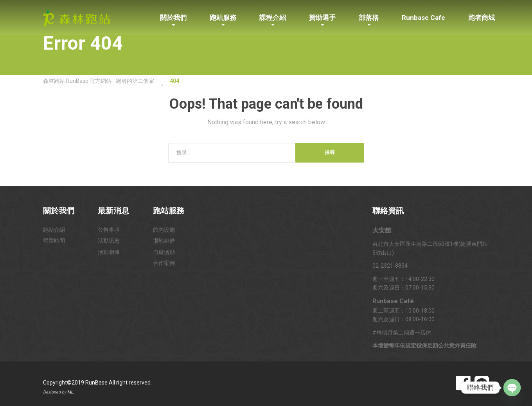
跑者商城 (482, 18)
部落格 (369, 18)
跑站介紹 (54, 230)
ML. (71, 392)
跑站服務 (223, 18)
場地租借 (164, 241)
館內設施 (164, 230)
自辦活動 (164, 252)
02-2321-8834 (390, 266)
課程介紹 (273, 18)
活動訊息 (109, 241)
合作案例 (164, 263)
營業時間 (54, 241)
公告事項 (109, 230)
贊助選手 (322, 18)
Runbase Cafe (423, 18)
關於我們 (173, 18)
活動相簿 (109, 252)
